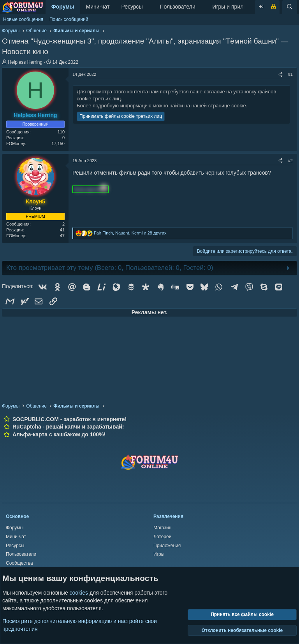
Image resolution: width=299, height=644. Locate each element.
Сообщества (19, 563)
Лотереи (162, 537)
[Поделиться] (281, 74)
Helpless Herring (25, 62)
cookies (79, 593)
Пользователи (177, 7)
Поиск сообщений (69, 19)
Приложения (167, 546)
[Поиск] (290, 7)
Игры (159, 554)
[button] (149, 7)
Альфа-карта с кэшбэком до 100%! (59, 434)
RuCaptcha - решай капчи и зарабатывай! (68, 427)
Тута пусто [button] (91, 189)
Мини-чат (98, 7)
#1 (290, 74)
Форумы (63, 7)
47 (62, 236)
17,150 (58, 143)
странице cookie (227, 106)
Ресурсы (132, 7)
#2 (290, 161)
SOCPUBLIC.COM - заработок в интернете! (69, 419)
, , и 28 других (130, 233)
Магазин (162, 528)
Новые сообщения (23, 19)
